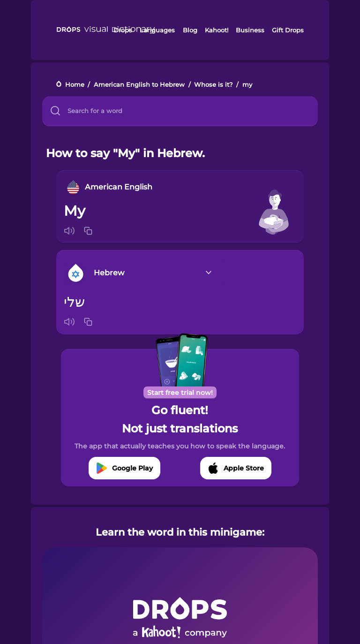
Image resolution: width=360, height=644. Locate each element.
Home (75, 85)
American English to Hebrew (139, 85)
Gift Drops (288, 30)
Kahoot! (217, 30)
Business (250, 30)
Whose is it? (213, 85)
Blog (190, 30)
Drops (123, 30)
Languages (157, 30)
